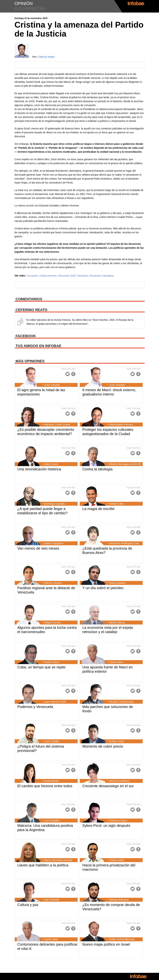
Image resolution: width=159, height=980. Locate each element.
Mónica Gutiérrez (119, 781)
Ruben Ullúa (117, 741)
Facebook (73, 374)
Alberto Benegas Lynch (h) (125, 464)
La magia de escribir (99, 509)
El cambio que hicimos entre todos (45, 786)
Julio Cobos (51, 464)
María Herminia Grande (58, 860)
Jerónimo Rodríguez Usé (124, 543)
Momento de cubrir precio (103, 746)
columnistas (30, 9)
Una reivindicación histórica (39, 469)
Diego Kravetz (53, 622)
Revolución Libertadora (102, 276)
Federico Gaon (118, 820)
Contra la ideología (98, 469)
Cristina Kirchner (48, 276)
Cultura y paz (28, 905)
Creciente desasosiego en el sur (108, 786)
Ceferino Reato (46, 57)
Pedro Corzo (52, 662)
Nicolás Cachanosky (121, 702)
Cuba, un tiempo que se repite (42, 667)
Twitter (68, 374)
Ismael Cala (116, 504)
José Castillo (52, 741)
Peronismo (83, 276)
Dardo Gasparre (54, 543)
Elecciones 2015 (67, 276)
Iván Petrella (52, 900)
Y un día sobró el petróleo (103, 588)
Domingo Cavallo (54, 504)
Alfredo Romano (119, 900)
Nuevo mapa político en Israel (106, 944)
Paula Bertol (52, 781)
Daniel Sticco (117, 622)
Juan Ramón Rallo (55, 702)
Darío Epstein (117, 583)
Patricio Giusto (53, 583)
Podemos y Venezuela (35, 707)
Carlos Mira (116, 662)
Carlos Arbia (117, 860)
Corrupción (32, 276)
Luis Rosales (52, 820)
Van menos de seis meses (38, 548)
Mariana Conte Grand (57, 424)
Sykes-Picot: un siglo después (106, 826)
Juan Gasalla (52, 385)
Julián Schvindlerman (122, 939)
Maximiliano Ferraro (121, 424)
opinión (24, 3)
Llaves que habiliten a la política (43, 865)
